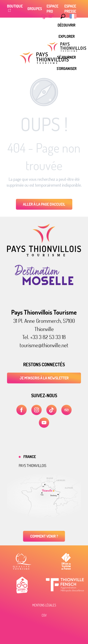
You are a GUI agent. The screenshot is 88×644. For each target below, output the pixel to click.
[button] (62, 16)
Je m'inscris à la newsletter (44, 378)
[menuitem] (66, 25)
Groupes (35, 9)
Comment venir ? (44, 536)
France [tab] (30, 457)
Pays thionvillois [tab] (33, 466)
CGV (44, 615)
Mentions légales (44, 605)
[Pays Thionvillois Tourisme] (44, 58)
